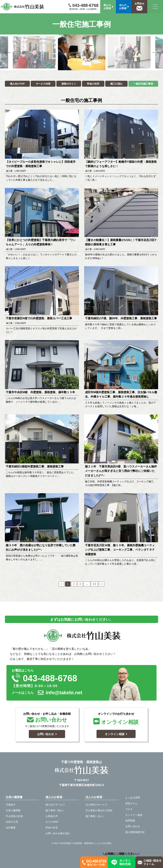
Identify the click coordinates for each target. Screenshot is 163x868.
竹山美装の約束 (14, 816)
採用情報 (130, 821)
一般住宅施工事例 (143, 84)
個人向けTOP (17, 84)
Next (150, 52)
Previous (13, 52)
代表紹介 (11, 805)
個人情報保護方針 (135, 832)
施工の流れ (116, 84)
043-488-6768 (84, 5)
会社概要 (11, 828)
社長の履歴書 (13, 810)
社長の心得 (12, 822)
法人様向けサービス (97, 805)
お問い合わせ (133, 826)
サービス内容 (43, 84)
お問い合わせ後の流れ (58, 833)
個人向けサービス (55, 805)
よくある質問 (133, 798)
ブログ (129, 809)
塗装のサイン (69, 84)
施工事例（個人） (55, 810)
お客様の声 (52, 816)
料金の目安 (93, 84)
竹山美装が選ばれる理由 (99, 810)
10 (94, 583)
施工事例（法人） (95, 816)
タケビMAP (52, 822)
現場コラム (131, 803)
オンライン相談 (134, 815)
